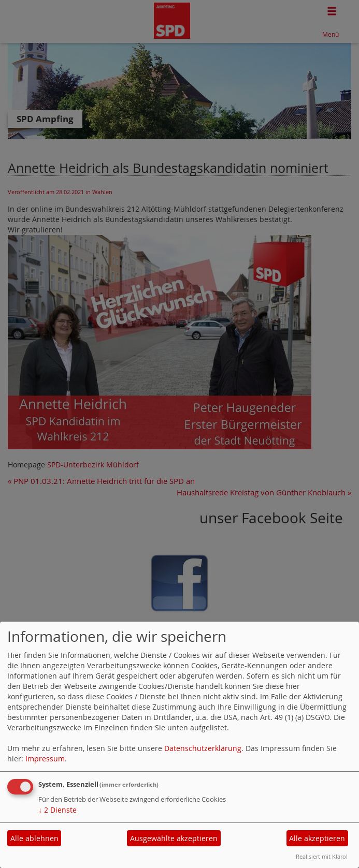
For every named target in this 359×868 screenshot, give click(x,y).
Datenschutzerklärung (203, 748)
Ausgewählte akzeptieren (174, 838)
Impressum (45, 759)
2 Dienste (58, 810)
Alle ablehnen (34, 838)
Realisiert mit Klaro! (322, 856)
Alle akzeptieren (317, 838)
